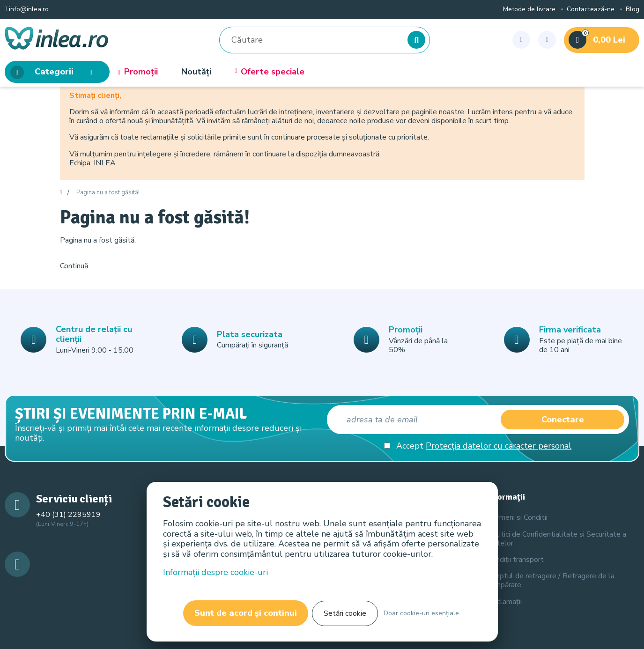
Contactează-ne (591, 10)
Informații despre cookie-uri (215, 572)
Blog (633, 10)
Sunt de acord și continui (246, 613)
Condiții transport (516, 560)
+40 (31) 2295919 (68, 515)
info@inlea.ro (27, 10)
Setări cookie (345, 613)
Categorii (54, 72)
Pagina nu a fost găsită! (108, 193)
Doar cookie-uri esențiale (421, 613)
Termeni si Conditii (518, 517)
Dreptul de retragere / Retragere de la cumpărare (551, 580)
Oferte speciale (270, 72)
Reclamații (505, 602)
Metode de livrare (529, 10)
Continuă (74, 266)
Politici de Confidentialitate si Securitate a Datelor (557, 539)
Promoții (138, 72)
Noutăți (196, 72)
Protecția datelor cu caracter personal (499, 446)
